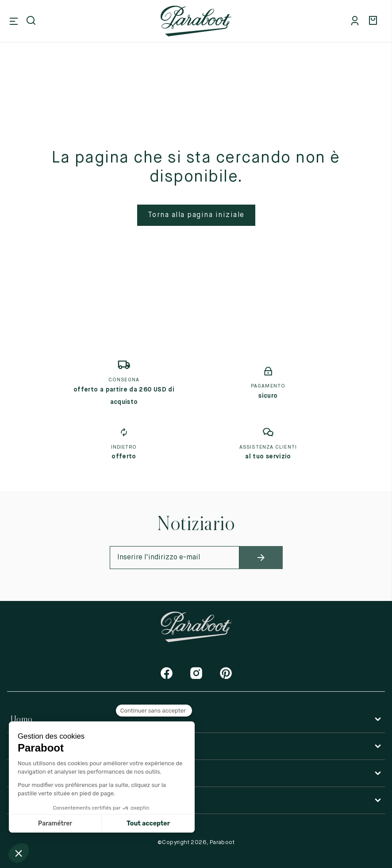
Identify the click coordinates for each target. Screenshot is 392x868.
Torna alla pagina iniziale (196, 215)
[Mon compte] (357, 21)
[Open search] (32, 21)
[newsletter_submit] (261, 558)
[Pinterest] (226, 673)
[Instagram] (196, 673)
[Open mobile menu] (14, 21)
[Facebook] (167, 673)
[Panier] (374, 21)
